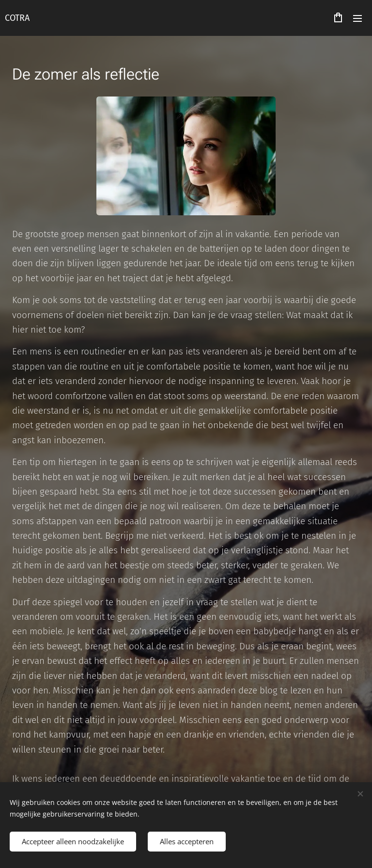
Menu (357, 18)
